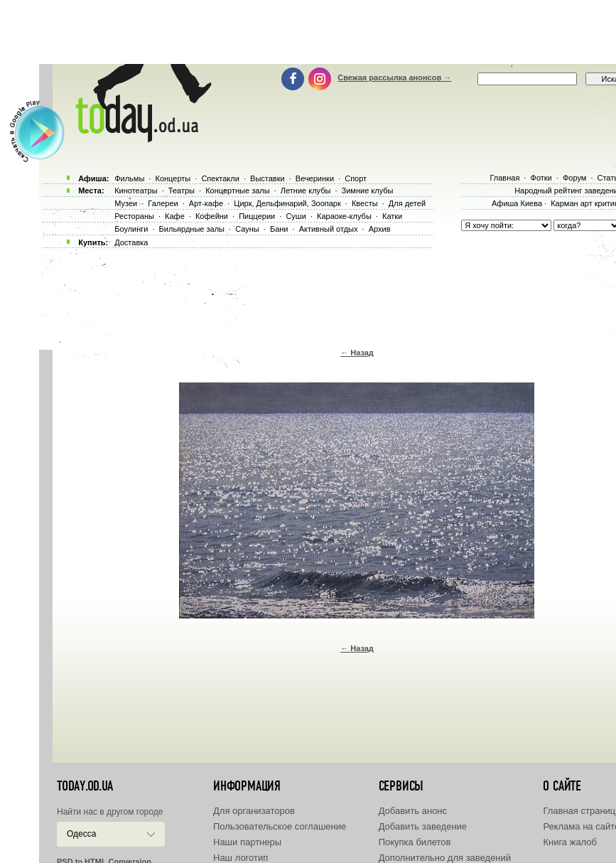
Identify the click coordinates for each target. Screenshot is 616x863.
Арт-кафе (206, 203)
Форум (574, 178)
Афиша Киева (517, 203)
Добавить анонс (413, 811)
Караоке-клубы (344, 216)
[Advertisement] (318, 32)
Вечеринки (315, 178)
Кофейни (212, 216)
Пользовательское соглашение (280, 826)
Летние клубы (306, 191)
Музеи (126, 203)
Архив (380, 229)
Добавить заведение (423, 826)
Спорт (356, 178)
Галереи (163, 203)
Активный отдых (329, 229)
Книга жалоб (570, 842)
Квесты (365, 203)
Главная (504, 178)
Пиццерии (257, 216)
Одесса (81, 834)
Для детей (407, 203)
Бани (279, 229)
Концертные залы (237, 191)
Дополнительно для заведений (445, 858)
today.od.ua (85, 786)
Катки (392, 216)
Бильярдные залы (192, 229)
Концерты (173, 178)
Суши (296, 216)
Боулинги (131, 229)
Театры (182, 191)
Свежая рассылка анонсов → (394, 77)
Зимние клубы (368, 191)
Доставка (131, 242)
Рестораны (134, 216)
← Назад (357, 353)
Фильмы (129, 178)
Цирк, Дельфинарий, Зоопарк (287, 203)
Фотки (541, 178)
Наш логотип (241, 858)
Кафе (175, 216)
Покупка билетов (415, 842)
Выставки (268, 178)
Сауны (247, 229)
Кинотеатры (136, 191)
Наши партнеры (247, 842)
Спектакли (220, 178)
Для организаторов (254, 811)
